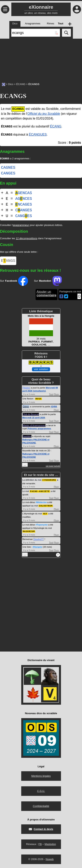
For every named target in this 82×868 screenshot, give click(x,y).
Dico (11, 84)
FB (40, 844)
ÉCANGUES (38, 135)
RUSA (39, 400)
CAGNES (8, 168)
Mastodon (50, 844)
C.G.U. (41, 791)
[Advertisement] (41, 58)
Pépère (26, 389)
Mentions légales (41, 776)
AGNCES (24, 199)
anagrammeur (21, 225)
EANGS (8, 262)
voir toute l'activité (53, 467)
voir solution (41, 370)
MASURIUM (29, 531)
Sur (14, 282)
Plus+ (57, 395)
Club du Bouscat (31, 415)
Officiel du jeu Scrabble (44, 114)
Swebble (27, 437)
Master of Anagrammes (34, 426)
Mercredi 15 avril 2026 (34, 419)
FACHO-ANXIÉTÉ (40, 492)
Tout (51, 395)
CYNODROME (49, 481)
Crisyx (26, 408)
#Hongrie (37, 547)
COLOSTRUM (46, 506)
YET (45, 514)
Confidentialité (41, 806)
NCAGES (24, 205)
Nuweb (50, 859)
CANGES (8, 174)
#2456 (54, 408)
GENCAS (24, 193)
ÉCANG (21, 84)
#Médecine (41, 503)
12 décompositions (26, 239)
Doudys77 (39, 539)
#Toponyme (42, 525)
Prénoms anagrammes (39, 430)
